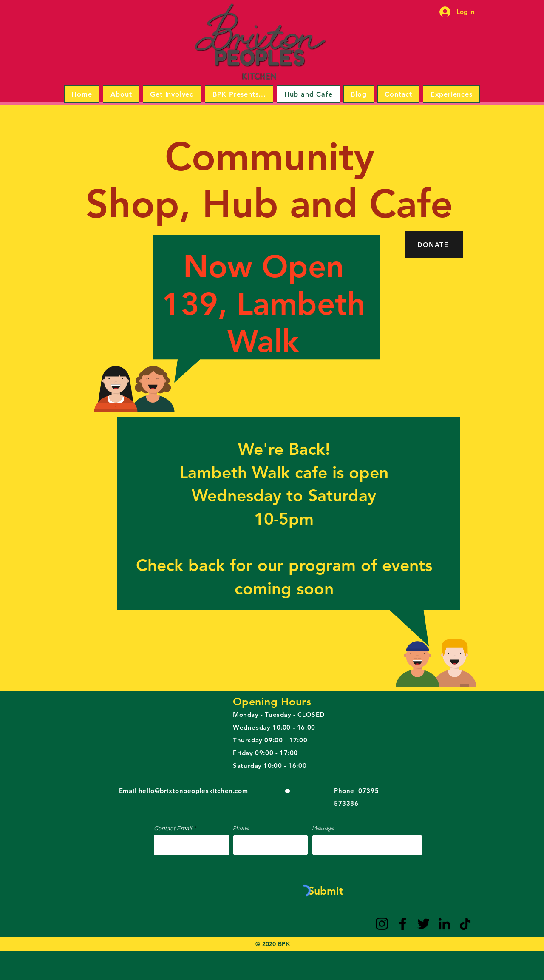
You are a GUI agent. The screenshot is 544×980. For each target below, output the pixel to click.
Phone (241, 828)
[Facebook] (403, 924)
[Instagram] (382, 924)
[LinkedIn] (444, 924)
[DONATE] (434, 244)
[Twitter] (424, 924)
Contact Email (173, 828)
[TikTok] (465, 924)
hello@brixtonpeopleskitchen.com (193, 791)
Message (323, 828)
